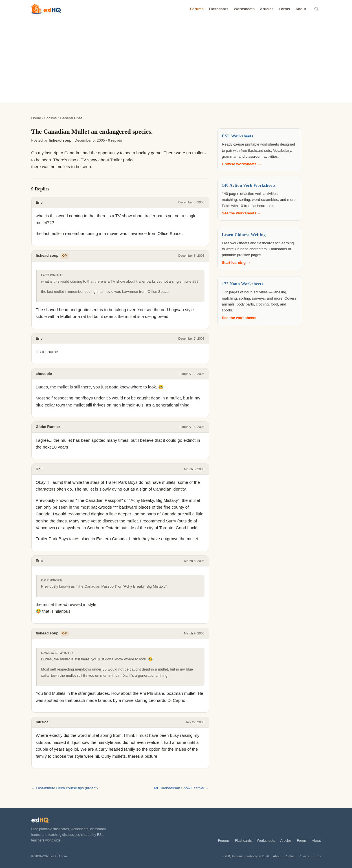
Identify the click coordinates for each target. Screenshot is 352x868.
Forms (284, 9)
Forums (197, 9)
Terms (317, 856)
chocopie (44, 374)
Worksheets (244, 9)
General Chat (71, 118)
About (301, 9)
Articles (267, 9)
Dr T (39, 469)
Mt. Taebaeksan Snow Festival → (181, 788)
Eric (39, 202)
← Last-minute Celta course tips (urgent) (65, 788)
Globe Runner (48, 427)
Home (36, 118)
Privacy (304, 856)
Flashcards (219, 9)
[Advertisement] (176, 60)
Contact (290, 856)
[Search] (317, 9)
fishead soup (60, 140)
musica (42, 722)
